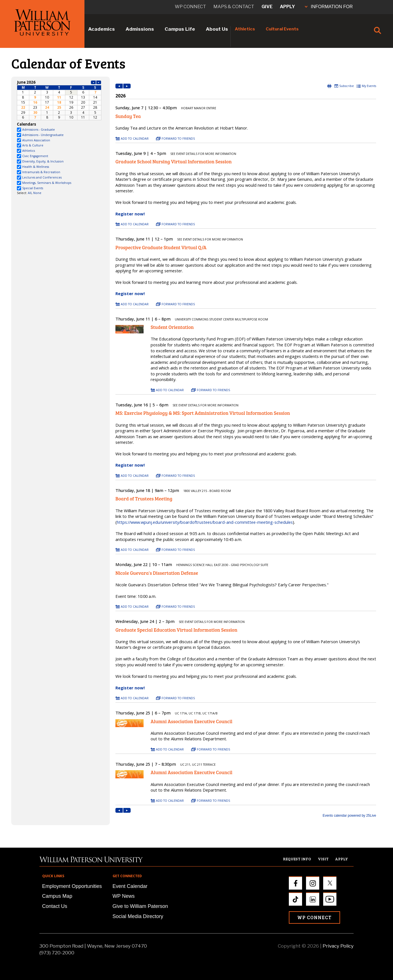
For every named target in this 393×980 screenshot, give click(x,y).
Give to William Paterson (140, 906)
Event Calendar (130, 886)
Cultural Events (282, 29)
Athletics (245, 29)
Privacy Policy (338, 946)
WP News (124, 896)
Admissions (140, 29)
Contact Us (55, 906)
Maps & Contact (234, 7)
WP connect (190, 7)
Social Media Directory (138, 916)
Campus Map (57, 896)
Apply (287, 7)
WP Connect (314, 917)
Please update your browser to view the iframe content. (59, 100)
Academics (101, 29)
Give (267, 7)
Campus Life (180, 29)
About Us (217, 29)
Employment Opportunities (72, 886)
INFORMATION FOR (329, 7)
